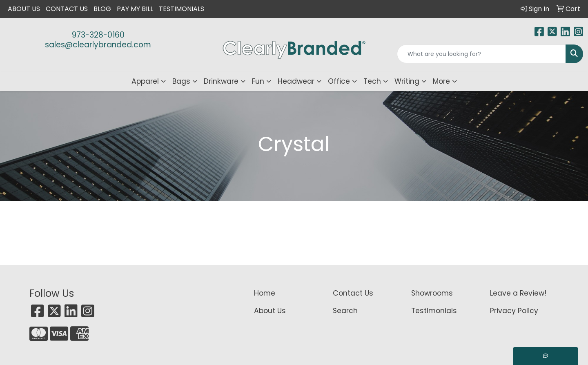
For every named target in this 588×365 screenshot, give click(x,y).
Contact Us (67, 9)
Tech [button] (372, 81)
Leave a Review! (518, 293)
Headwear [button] (296, 81)
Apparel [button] (145, 81)
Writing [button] (407, 81)
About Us (24, 9)
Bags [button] (181, 81)
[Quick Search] (481, 54)
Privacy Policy (514, 311)
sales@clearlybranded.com (98, 45)
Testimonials (182, 9)
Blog (102, 9)
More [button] (441, 81)
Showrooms (432, 293)
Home (265, 293)
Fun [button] (258, 81)
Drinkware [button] (221, 81)
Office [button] (339, 81)
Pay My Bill (135, 9)
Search (345, 311)
